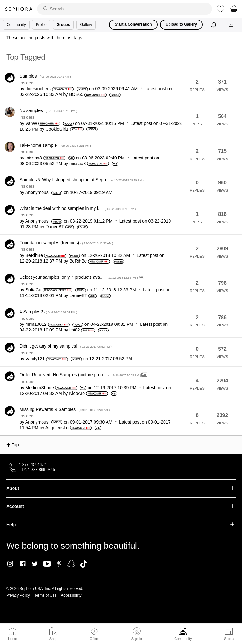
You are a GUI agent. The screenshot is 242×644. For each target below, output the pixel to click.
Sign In (137, 634)
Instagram (10, 564)
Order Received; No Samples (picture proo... (81, 375)
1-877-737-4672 (32, 465)
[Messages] (232, 25)
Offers (95, 639)
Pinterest (59, 564)
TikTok (84, 564)
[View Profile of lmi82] (75, 330)
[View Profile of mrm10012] (36, 324)
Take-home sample (55, 145)
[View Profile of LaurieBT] (78, 295)
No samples (48, 110)
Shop (54, 639)
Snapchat (71, 564)
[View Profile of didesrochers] (38, 89)
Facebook (23, 564)
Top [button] (15, 445)
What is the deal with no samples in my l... (78, 208)
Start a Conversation (133, 24)
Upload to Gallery (181, 24)
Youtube (47, 564)
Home (12, 639)
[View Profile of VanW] (31, 123)
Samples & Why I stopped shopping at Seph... (82, 180)
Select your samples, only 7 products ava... (79, 277)
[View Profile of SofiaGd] (34, 290)
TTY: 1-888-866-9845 (37, 470)
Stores (229, 639)
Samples (45, 76)
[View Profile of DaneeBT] (55, 227)
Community (183, 639)
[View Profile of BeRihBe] (34, 255)
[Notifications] (214, 25)
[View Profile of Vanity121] (35, 359)
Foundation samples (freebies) (66, 243)
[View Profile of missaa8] (34, 158)
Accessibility (71, 595)
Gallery (86, 25)
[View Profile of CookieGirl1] (57, 129)
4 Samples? (48, 312)
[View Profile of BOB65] (76, 94)
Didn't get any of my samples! (66, 346)
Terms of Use (46, 595)
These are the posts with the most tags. (45, 38)
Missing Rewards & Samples (65, 409)
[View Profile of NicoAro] (77, 393)
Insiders (27, 83)
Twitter (35, 564)
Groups (63, 25)
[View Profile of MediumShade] (40, 388)
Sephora (19, 9)
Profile (41, 25)
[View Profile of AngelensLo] (57, 428)
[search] (125, 9)
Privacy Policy (18, 595)
